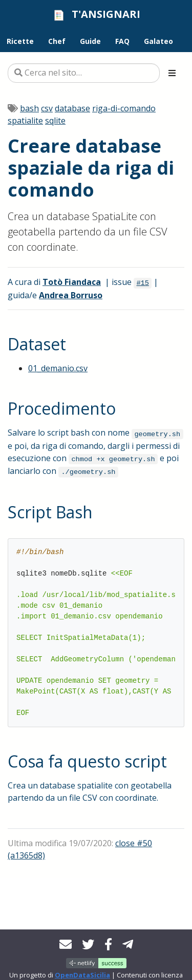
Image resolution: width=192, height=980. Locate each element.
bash (29, 108)
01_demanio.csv (58, 368)
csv (47, 108)
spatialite (25, 121)
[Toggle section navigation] (172, 73)
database (72, 108)
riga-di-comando (124, 108)
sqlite (55, 121)
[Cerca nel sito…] (84, 73)
